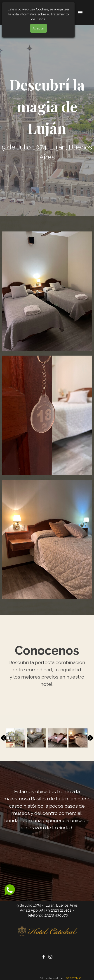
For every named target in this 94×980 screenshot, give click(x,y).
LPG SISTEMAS (73, 978)
